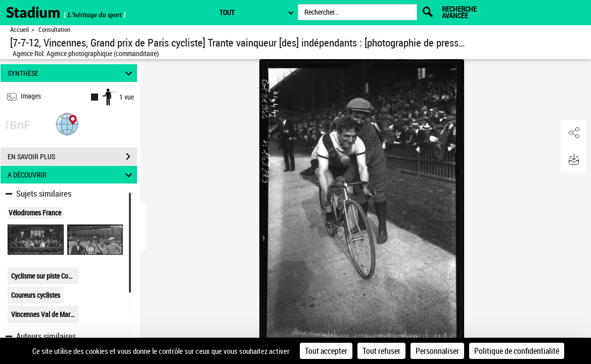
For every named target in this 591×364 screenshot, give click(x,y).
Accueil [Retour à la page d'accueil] (19, 30)
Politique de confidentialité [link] (517, 351)
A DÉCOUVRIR (72, 175)
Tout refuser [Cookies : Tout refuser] (381, 351)
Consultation (54, 30)
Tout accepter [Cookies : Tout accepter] (326, 351)
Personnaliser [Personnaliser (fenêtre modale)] (437, 351)
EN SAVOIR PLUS (72, 157)
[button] (67, 124)
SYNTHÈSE (72, 73)
